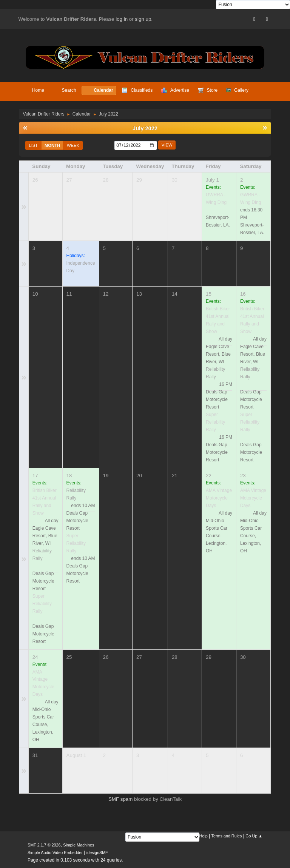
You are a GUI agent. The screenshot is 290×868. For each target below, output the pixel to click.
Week (73, 145)
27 (69, 180)
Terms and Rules (227, 836)
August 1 (76, 755)
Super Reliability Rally (215, 422)
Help (204, 836)
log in (122, 19)
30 (175, 180)
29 (139, 180)
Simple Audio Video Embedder (55, 853)
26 (35, 180)
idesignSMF (97, 853)
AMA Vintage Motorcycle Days (219, 498)
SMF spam (120, 799)
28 (106, 180)
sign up (143, 19)
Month (52, 145)
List (33, 145)
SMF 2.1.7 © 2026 (44, 845)
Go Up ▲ (254, 836)
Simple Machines (79, 845)
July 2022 (145, 128)
